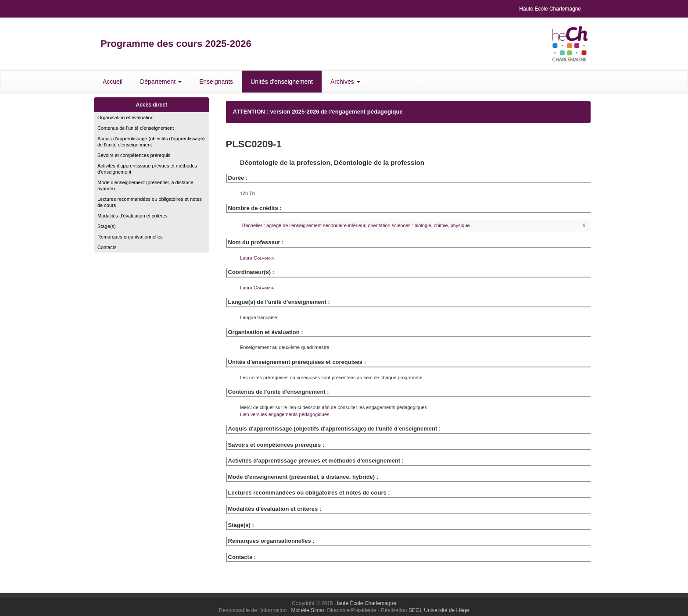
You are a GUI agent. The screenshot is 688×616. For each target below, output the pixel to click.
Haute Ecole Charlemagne (550, 9)
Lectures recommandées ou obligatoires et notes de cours (150, 202)
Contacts (107, 247)
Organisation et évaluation (125, 118)
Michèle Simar (307, 610)
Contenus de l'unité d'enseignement (136, 128)
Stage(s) (107, 226)
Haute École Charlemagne (365, 603)
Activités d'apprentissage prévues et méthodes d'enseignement (147, 169)
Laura (257, 258)
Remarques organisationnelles (130, 237)
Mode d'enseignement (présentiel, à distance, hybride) (146, 185)
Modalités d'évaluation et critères (133, 216)
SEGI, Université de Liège (439, 610)
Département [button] (161, 82)
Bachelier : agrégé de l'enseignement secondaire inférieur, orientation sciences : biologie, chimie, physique (356, 225)
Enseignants (216, 82)
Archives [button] (345, 82)
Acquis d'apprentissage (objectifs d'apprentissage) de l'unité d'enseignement (151, 142)
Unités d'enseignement (282, 82)
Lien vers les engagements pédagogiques (285, 414)
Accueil (113, 82)
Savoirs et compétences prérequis (134, 155)
